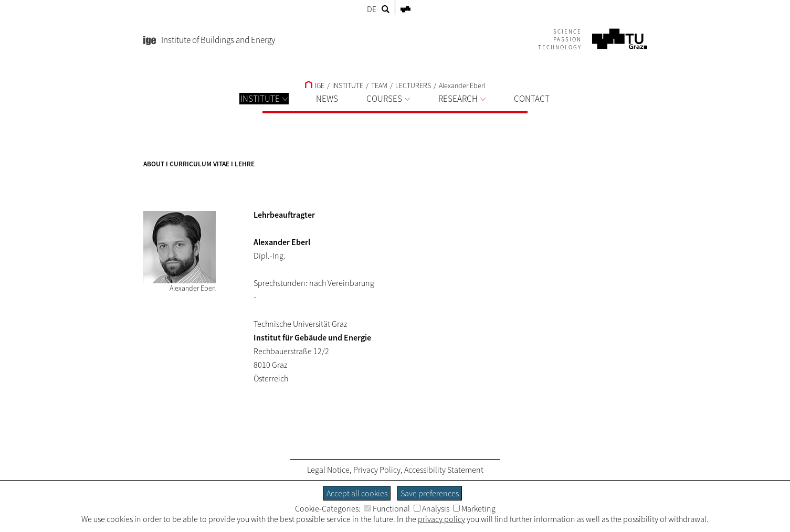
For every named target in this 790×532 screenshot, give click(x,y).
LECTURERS (413, 86)
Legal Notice (328, 470)
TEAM (379, 86)
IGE (315, 86)
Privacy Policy (377, 470)
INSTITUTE (264, 99)
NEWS (327, 99)
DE (372, 9)
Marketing (474, 508)
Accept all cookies (357, 493)
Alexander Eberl (462, 86)
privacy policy (441, 519)
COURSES (388, 99)
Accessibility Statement (444, 470)
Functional (387, 508)
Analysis (431, 508)
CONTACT (532, 99)
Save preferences (430, 493)
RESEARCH (462, 99)
